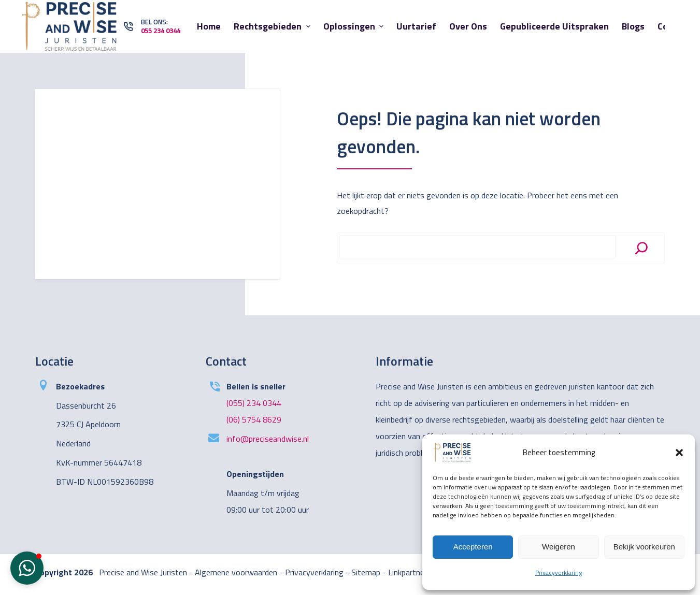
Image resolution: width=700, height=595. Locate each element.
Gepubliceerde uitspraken (554, 26)
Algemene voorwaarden (236, 572)
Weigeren (559, 547)
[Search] (641, 248)
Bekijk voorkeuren (644, 547)
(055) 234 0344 (254, 403)
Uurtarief (416, 26)
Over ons (468, 26)
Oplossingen (355, 26)
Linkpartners (410, 572)
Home (209, 26)
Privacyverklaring (559, 572)
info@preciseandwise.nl (268, 439)
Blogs (633, 26)
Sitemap (366, 572)
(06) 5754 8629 (254, 419)
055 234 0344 (161, 31)
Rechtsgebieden (273, 26)
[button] (679, 453)
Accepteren (473, 547)
